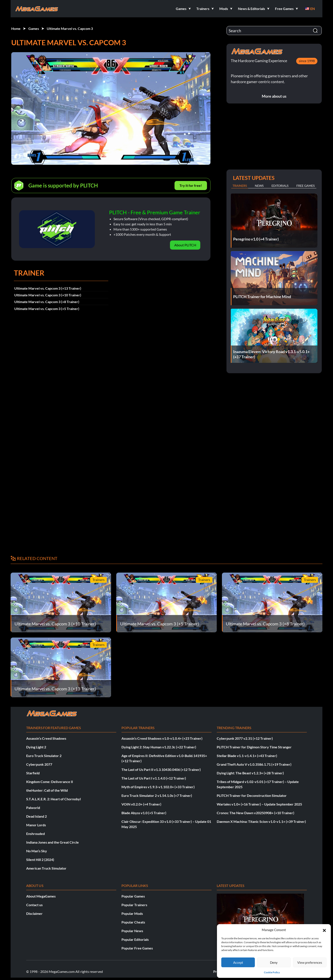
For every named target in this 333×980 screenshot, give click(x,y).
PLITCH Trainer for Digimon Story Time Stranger (254, 747)
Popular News (132, 931)
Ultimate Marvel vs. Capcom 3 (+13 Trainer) (48, 288)
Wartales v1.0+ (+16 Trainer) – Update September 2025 (259, 804)
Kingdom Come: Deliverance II (50, 782)
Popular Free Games (137, 948)
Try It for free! (191, 185)
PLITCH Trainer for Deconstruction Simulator (252, 795)
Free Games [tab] (306, 186)
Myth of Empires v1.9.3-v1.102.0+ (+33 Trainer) (158, 787)
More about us (274, 96)
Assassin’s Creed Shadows (46, 738)
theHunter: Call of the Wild (47, 790)
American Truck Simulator (46, 868)
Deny (274, 962)
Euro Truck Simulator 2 (44, 756)
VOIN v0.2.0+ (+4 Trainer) (141, 804)
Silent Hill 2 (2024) (40, 860)
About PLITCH (185, 245)
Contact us (34, 905)
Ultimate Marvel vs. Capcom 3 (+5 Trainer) (47, 309)
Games (34, 28)
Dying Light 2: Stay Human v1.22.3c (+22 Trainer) (159, 747)
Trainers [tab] (240, 186)
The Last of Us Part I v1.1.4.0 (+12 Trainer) (154, 778)
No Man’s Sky (37, 851)
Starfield (33, 773)
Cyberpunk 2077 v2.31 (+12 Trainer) (245, 738)
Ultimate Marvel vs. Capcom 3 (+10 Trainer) (48, 295)
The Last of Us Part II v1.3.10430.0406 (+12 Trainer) (161, 769)
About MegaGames (41, 896)
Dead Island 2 (36, 816)
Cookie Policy (272, 972)
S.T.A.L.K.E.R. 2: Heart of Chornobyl (53, 799)
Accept (238, 962)
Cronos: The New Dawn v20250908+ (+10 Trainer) (255, 813)
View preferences (310, 962)
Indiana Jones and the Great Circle (53, 842)
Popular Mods (132, 913)
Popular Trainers (134, 905)
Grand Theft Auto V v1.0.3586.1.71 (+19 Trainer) (254, 764)
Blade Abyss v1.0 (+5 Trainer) (144, 813)
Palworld (33, 808)
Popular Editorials (135, 939)
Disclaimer (34, 913)
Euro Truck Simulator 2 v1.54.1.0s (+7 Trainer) (157, 795)
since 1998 (307, 61)
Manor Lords (36, 825)
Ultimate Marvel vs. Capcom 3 (70, 28)
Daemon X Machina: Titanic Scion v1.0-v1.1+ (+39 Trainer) (261, 821)
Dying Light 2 (36, 747)
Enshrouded (36, 834)
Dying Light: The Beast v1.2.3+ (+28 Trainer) (250, 773)
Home (16, 28)
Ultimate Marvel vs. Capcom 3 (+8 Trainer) (47, 302)
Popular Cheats (133, 922)
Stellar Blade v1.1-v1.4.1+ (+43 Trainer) (247, 756)
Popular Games (133, 896)
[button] (324, 930)
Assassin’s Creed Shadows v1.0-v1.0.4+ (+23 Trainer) (162, 738)
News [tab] (259, 186)
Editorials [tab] (280, 186)
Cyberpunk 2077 (39, 764)
